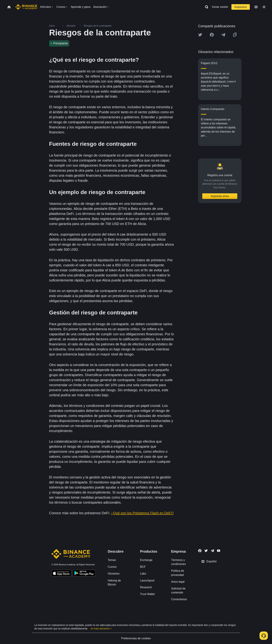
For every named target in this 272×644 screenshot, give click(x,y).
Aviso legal (178, 582)
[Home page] (26, 7)
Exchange (146, 560)
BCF (143, 567)
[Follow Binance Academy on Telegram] (212, 551)
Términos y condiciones (178, 562)
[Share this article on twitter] (200, 35)
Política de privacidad (178, 573)
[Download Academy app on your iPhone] (61, 574)
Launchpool (147, 581)
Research (146, 587)
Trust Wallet (147, 594)
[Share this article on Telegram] (223, 35)
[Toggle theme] (264, 7)
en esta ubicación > (101, 629)
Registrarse (241, 7)
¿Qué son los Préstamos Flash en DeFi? (142, 513)
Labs (143, 574)
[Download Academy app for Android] (84, 574)
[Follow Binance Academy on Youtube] (219, 551)
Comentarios (179, 599)
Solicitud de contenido (178, 590)
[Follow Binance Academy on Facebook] (200, 551)
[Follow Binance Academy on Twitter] (206, 551)
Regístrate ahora (220, 196)
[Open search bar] (206, 7)
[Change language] (256, 7)
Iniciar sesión (220, 7)
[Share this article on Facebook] (212, 35)
